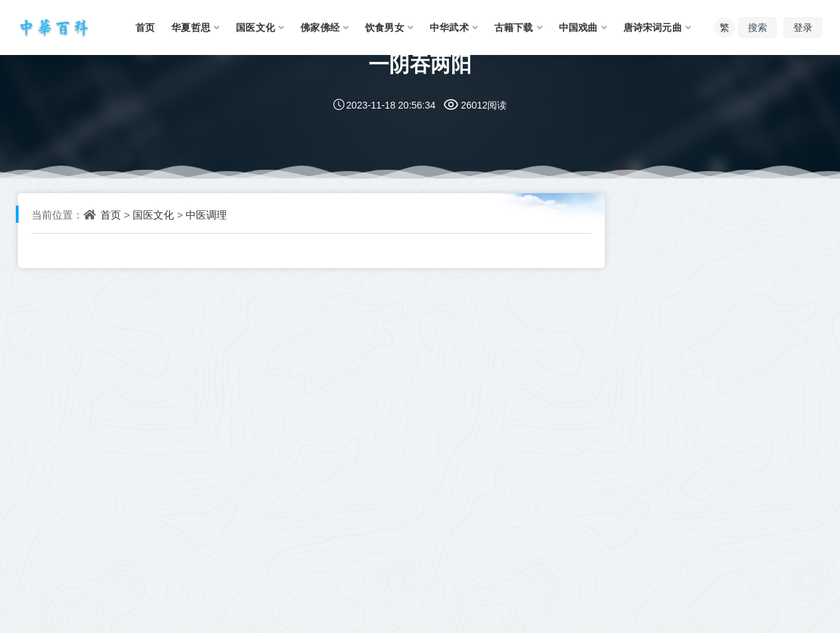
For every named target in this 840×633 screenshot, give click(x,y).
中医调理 (206, 214)
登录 (803, 27)
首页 (111, 214)
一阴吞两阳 (420, 64)
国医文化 (153, 214)
